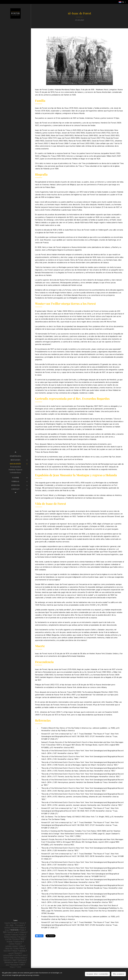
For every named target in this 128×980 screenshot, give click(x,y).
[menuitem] (15, 456)
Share (39, 936)
